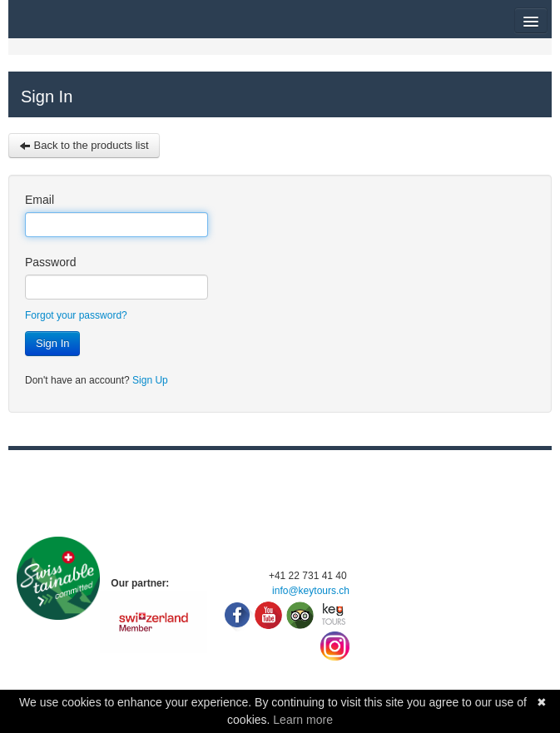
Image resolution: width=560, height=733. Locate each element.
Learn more (303, 720)
